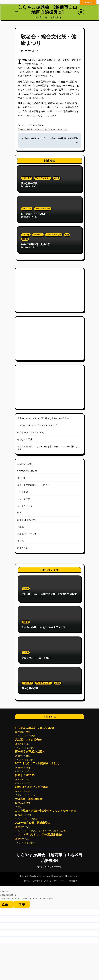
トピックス (27, 180)
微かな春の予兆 (29, 185)
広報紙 (57, 180)
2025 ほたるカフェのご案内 (32, 789)
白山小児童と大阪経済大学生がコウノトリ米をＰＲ (46, 813)
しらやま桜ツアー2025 (33, 216)
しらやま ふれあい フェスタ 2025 (35, 730)
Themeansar (71, 878)
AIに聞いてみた (25, 466)
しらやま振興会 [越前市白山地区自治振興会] (48, 11)
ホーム (27, 883)
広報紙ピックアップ (27, 536)
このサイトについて (42, 883)
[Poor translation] (22, 907)
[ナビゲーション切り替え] (16, 13)
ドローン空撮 (24, 501)
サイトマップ (60, 883)
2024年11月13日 (23, 829)
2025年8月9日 (22, 746)
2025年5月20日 (23, 794)
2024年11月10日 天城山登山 (37, 246)
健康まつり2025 (25, 777)
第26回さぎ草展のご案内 (30, 754)
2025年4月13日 (22, 806)
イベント (26, 237)
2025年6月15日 (22, 770)
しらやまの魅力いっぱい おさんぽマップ (37, 428)
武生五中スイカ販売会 (28, 742)
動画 (67, 237)
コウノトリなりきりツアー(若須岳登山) (38, 837)
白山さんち (23, 550)
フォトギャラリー (43, 180)
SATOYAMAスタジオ (27, 473)
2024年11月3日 (22, 841)
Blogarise (57, 878)
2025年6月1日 (22, 782)
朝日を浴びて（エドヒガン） (31, 435)
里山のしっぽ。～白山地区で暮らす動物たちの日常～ (43, 421)
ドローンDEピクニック (33, 141)
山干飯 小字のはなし (27, 522)
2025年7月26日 (23, 758)
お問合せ (73, 883)
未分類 (25, 241)
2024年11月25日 (23, 817)
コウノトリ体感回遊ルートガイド (33, 487)
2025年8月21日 (22, 734)
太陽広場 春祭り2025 (29, 801)
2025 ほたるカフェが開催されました (37, 765)
